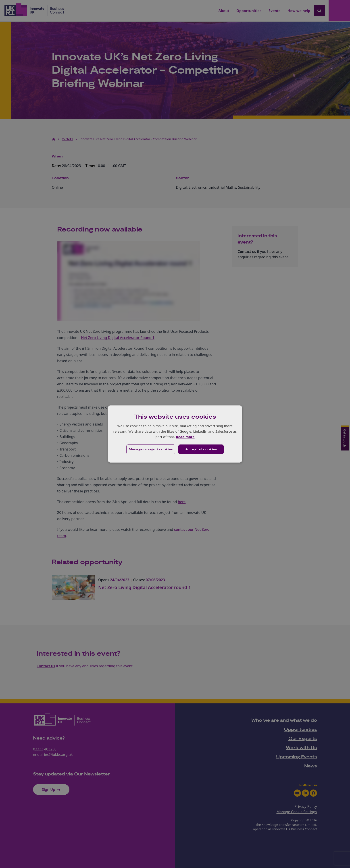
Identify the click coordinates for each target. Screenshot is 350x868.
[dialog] (175, 434)
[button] (151, 449)
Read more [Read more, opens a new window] (185, 437)
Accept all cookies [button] (201, 449)
